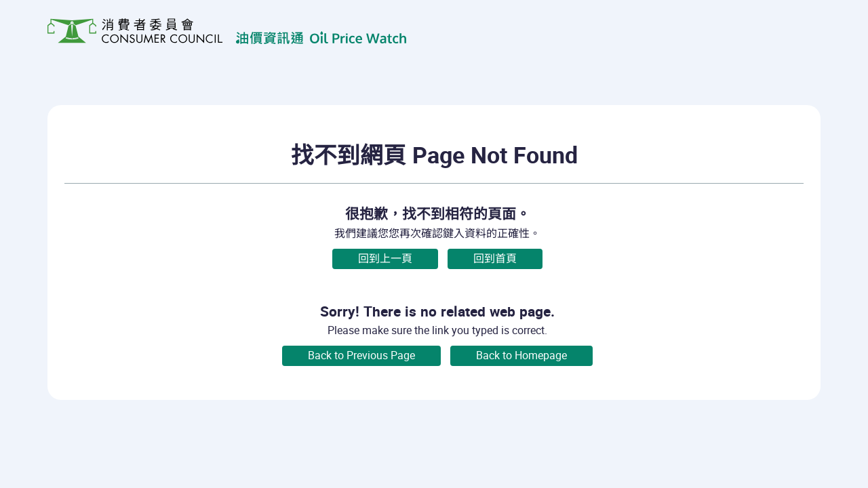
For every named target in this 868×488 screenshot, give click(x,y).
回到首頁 (495, 259)
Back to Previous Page (361, 355)
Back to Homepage (521, 355)
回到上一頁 (385, 259)
